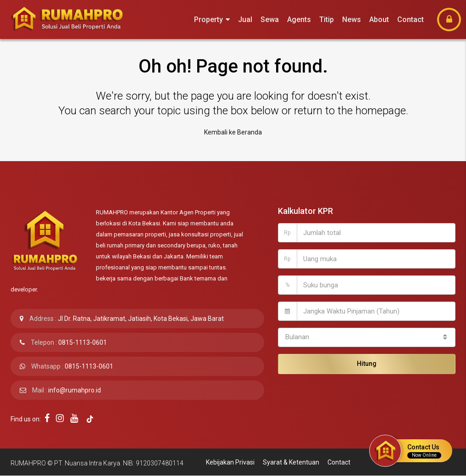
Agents (299, 20)
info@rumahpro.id (75, 390)
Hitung (367, 364)
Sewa (270, 20)
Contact (411, 20)
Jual (245, 20)
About (379, 20)
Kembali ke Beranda (233, 132)
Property (208, 20)
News (352, 20)
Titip (327, 20)
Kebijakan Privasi (230, 462)
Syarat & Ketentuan (291, 462)
